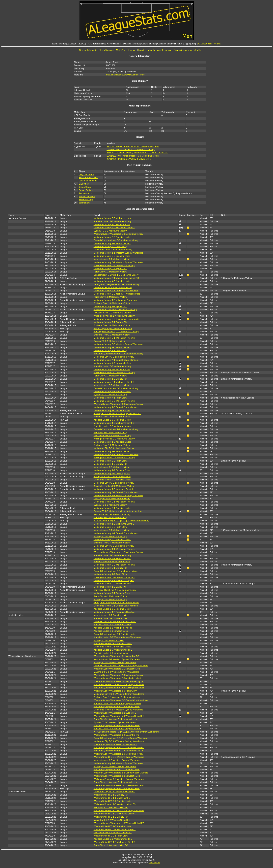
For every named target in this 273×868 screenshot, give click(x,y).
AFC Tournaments (96, 44)
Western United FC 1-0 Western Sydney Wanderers (119, 811)
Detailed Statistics (131, 44)
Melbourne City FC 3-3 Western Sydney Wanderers (119, 741)
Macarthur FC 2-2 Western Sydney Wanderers (116, 672)
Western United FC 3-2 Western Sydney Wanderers (119, 757)
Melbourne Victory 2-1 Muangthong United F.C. (117, 278)
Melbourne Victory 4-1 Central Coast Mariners (116, 360)
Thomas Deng (86, 200)
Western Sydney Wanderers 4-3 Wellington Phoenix (119, 688)
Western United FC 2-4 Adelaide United (113, 801)
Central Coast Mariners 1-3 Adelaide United (115, 621)
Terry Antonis (85, 193)
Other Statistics (149, 44)
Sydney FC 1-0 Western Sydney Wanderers (115, 722)
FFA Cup (82, 44)
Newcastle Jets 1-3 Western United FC (113, 833)
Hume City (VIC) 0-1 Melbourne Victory (113, 328)
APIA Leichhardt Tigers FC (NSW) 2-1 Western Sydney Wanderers (126, 732)
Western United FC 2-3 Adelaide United (113, 826)
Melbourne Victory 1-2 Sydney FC (110, 379)
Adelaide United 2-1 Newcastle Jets (111, 631)
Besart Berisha (86, 190)
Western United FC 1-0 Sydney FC (111, 817)
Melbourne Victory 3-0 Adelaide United (112, 237)
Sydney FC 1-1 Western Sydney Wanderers (115, 662)
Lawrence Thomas (88, 181)
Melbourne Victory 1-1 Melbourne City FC (114, 581)
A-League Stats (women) (210, 44)
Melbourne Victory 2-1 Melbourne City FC (114, 382)
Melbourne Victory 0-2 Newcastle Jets (112, 584)
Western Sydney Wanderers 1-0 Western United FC (119, 823)
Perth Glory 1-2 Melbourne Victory (110, 297)
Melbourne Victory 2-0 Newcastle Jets (112, 347)
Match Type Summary (126, 50)
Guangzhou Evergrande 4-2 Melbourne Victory (116, 284)
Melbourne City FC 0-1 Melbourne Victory (114, 448)
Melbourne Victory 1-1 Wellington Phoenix (114, 549)
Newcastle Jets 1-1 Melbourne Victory (112, 259)
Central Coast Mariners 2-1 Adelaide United (115, 634)
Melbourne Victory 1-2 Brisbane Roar (112, 470)
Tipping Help (190, 44)
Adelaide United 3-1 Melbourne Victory (112, 625)
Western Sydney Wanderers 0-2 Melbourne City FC (119, 681)
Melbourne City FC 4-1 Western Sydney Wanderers (119, 694)
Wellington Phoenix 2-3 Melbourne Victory (114, 439)
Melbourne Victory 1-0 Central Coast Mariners (116, 407)
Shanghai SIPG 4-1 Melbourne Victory (112, 477)
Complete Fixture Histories (170, 44)
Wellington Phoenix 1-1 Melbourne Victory (114, 577)
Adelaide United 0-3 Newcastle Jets (111, 653)
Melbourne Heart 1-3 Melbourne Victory (113, 250)
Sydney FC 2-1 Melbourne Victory (110, 341)
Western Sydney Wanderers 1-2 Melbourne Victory (118, 552)
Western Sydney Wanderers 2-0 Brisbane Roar (117, 725)
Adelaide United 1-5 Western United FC (113, 650)
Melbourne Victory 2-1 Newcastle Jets (112, 451)
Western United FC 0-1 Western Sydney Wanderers (119, 684)
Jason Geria (85, 187)
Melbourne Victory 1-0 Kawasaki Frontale (114, 489)
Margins (142, 50)
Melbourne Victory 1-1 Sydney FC (110, 306)
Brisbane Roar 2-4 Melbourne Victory (112, 543)
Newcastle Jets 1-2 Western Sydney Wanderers (117, 659)
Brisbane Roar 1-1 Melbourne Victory (112, 335)
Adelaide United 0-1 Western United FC (113, 839)
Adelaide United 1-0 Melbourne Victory (112, 609)
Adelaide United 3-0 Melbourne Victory (112, 420)
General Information (89, 50)
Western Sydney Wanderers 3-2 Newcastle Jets (117, 776)
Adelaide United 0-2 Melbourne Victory (112, 366)
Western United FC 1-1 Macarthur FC (112, 798)
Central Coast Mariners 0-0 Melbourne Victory (116, 240)
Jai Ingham (84, 203)
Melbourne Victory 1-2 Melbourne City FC (114, 423)
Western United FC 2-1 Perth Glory (111, 836)
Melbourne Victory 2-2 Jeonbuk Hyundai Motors (117, 294)
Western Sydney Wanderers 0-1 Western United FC (119, 748)
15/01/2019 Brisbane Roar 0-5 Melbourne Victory (130, 150)
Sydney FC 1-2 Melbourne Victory (110, 536)
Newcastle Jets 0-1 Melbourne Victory (112, 514)
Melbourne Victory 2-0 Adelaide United (112, 540)
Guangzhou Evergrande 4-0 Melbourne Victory (116, 603)
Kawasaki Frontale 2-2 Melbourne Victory (114, 486)
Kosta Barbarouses (88, 178)
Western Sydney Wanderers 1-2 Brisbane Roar (117, 707)
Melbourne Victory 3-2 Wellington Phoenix (114, 228)
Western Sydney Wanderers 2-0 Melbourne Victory (118, 675)
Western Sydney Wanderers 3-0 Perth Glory (115, 691)
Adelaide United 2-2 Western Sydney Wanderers (117, 729)
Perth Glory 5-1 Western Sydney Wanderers (115, 719)
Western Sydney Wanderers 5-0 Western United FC (119, 716)
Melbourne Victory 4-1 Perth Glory (110, 398)
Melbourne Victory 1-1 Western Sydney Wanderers (118, 253)
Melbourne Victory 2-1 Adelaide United (112, 391)
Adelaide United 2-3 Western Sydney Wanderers (117, 637)
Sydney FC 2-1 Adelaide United (109, 640)
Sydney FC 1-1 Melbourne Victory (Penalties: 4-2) (118, 414)
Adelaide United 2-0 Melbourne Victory (112, 555)
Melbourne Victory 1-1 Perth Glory (110, 351)
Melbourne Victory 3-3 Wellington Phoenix (114, 565)
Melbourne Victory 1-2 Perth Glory (110, 574)
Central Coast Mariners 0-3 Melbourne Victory (116, 388)
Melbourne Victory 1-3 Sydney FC (110, 464)
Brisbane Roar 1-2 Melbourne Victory (112, 445)
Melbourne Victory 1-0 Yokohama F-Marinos (115, 300)
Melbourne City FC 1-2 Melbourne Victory (114, 357)
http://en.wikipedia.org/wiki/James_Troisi (125, 75)
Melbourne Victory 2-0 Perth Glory (110, 247)
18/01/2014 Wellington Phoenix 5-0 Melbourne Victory (133, 156)
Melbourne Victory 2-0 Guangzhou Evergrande (116, 319)
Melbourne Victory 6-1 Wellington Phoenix (114, 338)
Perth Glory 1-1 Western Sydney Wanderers (115, 782)
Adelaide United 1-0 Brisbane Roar (111, 618)
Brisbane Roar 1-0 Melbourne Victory (112, 303)
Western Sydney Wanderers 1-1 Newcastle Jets (117, 669)
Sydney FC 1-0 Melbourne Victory (110, 395)
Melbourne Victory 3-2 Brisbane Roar (112, 369)
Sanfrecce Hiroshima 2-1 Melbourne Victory (115, 590)
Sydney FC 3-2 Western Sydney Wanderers (115, 766)
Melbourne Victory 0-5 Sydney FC (110, 269)
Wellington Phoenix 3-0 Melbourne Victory (114, 373)
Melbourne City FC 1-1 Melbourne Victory (114, 546)
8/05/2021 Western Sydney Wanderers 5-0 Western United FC (137, 153)
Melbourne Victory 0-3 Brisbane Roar (112, 256)
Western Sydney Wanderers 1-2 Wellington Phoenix (119, 785)
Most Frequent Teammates (160, 50)
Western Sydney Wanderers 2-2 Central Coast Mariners (121, 700)
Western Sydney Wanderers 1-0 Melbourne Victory (118, 234)
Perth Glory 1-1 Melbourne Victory (110, 272)
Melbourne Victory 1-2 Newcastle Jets (112, 243)
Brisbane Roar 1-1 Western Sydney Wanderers (117, 697)
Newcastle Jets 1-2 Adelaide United (111, 615)
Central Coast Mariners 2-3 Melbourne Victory (116, 571)
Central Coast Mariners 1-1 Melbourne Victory (116, 429)
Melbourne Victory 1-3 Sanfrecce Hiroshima (115, 612)
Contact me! (154, 863)
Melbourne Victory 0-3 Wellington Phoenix (114, 401)
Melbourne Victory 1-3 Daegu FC (110, 587)
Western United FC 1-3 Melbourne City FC (114, 842)
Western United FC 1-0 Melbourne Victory (114, 814)
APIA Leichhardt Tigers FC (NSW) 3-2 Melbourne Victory (121, 521)
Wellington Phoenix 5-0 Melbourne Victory (114, 265)
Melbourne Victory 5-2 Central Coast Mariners (116, 492)
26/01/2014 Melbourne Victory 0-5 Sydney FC (129, 159)
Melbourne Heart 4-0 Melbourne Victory (113, 287)
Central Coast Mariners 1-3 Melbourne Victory (116, 275)
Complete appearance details (187, 50)
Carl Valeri (84, 184)
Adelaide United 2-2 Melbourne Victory (112, 221)
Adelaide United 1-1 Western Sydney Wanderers (117, 703)
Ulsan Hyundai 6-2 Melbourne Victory (112, 499)
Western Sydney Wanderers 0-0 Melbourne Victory (118, 404)
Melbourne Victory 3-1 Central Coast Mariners (116, 291)
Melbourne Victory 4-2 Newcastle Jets (112, 363)
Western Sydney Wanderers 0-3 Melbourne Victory (118, 354)
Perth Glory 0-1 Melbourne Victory (110, 517)
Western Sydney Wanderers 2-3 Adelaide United (117, 678)
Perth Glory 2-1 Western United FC (111, 807)
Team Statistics (59, 44)
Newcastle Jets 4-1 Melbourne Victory (112, 436)
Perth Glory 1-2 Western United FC (111, 845)
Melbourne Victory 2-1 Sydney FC (110, 322)
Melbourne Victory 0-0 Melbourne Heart (113, 218)
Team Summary (107, 50)
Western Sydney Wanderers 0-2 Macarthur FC (116, 735)
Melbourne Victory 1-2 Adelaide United (112, 442)
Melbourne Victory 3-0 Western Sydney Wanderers (118, 344)
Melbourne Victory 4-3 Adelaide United (112, 281)
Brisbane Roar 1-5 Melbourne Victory (112, 417)
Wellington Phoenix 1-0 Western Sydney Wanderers (119, 779)
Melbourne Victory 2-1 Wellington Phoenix (114, 502)
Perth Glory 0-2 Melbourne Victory (110, 432)
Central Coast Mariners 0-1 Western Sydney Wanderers (121, 666)
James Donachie (87, 196)
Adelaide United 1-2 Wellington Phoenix (113, 628)
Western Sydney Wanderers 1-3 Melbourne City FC (119, 751)
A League (72, 44)
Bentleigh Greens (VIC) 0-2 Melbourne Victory (116, 332)
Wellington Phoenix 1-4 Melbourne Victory (114, 316)
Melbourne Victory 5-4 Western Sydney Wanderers (118, 710)
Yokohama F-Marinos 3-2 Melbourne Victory (115, 310)
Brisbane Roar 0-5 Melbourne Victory (112, 562)
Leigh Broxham (86, 174)
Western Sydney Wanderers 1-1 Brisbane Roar (117, 770)
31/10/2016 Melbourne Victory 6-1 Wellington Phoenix (133, 146)
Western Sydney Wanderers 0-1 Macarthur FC (116, 656)
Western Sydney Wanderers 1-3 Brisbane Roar (117, 788)
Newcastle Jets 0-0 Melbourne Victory (112, 385)
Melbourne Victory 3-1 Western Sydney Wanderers (118, 262)
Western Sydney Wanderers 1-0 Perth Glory (115, 744)
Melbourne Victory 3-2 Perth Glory (110, 461)
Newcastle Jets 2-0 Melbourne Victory (112, 467)
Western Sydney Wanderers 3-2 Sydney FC (115, 713)
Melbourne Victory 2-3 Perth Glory (110, 527)
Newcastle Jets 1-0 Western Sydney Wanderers (117, 760)
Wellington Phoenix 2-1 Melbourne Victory (114, 458)
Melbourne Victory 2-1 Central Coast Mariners (116, 606)
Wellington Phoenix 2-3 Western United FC (115, 804)
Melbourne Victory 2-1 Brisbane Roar (112, 593)
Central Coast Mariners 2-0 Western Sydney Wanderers (121, 738)
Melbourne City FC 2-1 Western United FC (114, 792)
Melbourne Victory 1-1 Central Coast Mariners (116, 454)
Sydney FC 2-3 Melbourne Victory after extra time (118, 511)
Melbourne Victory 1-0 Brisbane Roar (112, 224)
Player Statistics (114, 44)
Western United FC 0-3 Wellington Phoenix (115, 829)
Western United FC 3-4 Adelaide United (113, 644)
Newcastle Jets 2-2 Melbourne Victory (112, 313)
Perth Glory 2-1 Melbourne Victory (110, 376)
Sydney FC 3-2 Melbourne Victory (110, 231)
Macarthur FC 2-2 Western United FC (112, 820)
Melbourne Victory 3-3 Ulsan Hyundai (112, 473)
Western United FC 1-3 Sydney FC (111, 795)
